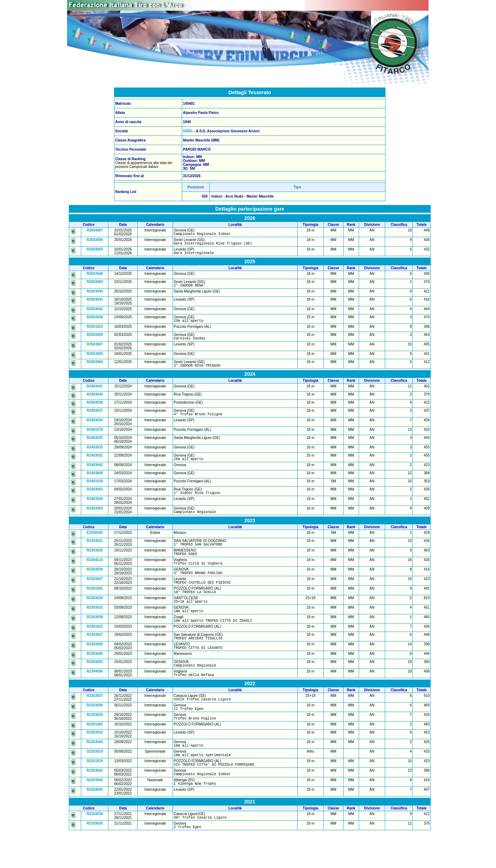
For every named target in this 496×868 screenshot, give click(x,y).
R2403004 (95, 519)
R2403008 (95, 483)
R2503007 (95, 351)
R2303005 (95, 677)
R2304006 (95, 696)
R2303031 (95, 552)
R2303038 (95, 637)
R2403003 (95, 499)
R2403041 (95, 394)
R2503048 (95, 277)
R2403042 (95, 474)
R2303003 (95, 685)
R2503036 (95, 321)
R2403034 (95, 429)
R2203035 (95, 742)
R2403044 (95, 402)
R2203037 (95, 721)
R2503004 (95, 368)
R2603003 (95, 251)
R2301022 (95, 648)
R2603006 (95, 241)
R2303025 (95, 626)
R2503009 (95, 340)
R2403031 (95, 464)
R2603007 (95, 230)
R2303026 (95, 616)
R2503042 (95, 313)
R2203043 (95, 802)
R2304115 (95, 574)
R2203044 (95, 770)
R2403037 (95, 418)
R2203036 (95, 732)
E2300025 (95, 544)
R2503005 (95, 360)
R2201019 (95, 792)
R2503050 (95, 285)
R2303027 (95, 595)
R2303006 (95, 666)
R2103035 (95, 858)
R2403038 (95, 410)
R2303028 (95, 584)
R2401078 (95, 438)
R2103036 (95, 848)
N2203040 (95, 813)
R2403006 (95, 509)
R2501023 (95, 332)
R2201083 (95, 753)
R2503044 (95, 296)
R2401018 (95, 491)
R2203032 (95, 761)
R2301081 (95, 605)
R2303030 (95, 563)
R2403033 (95, 456)
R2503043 (95, 304)
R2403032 (95, 446)
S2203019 (95, 781)
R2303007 (95, 656)
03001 (188, 131)
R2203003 (95, 823)
